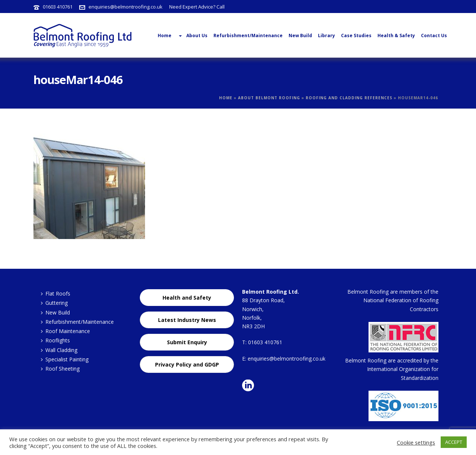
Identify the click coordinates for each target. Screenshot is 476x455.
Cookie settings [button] (416, 442)
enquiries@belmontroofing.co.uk (126, 7)
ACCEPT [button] (454, 442)
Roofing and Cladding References (349, 98)
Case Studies (356, 36)
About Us (192, 36)
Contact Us (434, 36)
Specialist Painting (65, 359)
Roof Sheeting (60, 369)
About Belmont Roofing (269, 98)
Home (226, 98)
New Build (300, 36)
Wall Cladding (59, 350)
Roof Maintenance (65, 331)
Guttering (54, 303)
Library (327, 36)
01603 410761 (58, 7)
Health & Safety (396, 36)
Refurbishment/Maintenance (248, 36)
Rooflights (55, 340)
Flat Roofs (56, 293)
